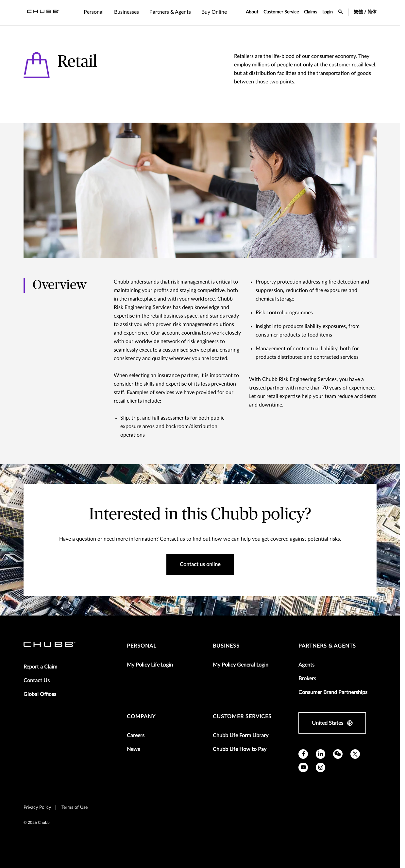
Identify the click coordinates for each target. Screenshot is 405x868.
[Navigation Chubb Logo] (43, 13)
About (252, 12)
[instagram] (321, 767)
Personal (142, 646)
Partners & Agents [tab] (170, 12)
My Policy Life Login (150, 665)
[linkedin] (321, 754)
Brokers (307, 679)
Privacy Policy (37, 807)
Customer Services (242, 717)
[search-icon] (341, 13)
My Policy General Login (241, 665)
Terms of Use (75, 807)
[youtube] (303, 767)
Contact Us (37, 681)
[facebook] (303, 754)
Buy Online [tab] (214, 12)
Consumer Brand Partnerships (333, 692)
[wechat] (338, 754)
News (133, 749)
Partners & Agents (327, 646)
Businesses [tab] (127, 12)
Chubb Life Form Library (241, 736)
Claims (311, 12)
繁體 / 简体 (365, 12)
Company (141, 717)
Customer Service (281, 12)
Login (328, 12)
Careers (136, 736)
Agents (306, 665)
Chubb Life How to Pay (240, 749)
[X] (355, 754)
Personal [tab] (94, 12)
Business (226, 646)
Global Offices (40, 694)
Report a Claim (40, 667)
